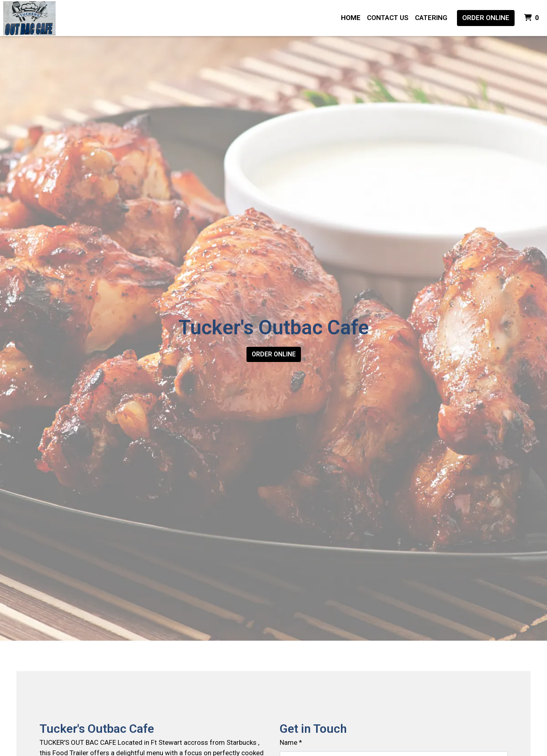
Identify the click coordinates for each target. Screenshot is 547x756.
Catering (431, 18)
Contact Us (388, 18)
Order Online (486, 18)
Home (351, 18)
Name (289, 742)
